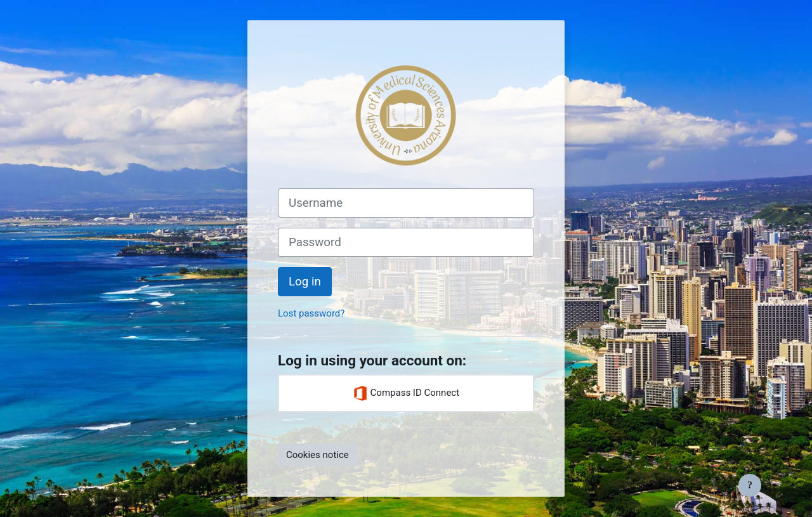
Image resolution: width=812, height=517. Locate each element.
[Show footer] (750, 485)
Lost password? (311, 313)
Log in (305, 282)
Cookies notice (318, 455)
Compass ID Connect (406, 393)
